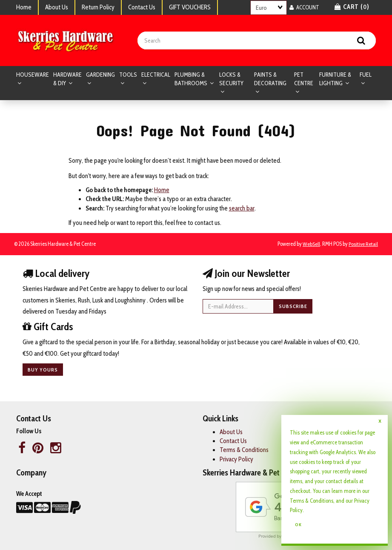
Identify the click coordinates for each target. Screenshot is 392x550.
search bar (242, 208)
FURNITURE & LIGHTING (335, 79)
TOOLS (128, 75)
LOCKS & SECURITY (231, 79)
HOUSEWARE (33, 75)
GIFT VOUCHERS (190, 7)
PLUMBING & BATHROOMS (192, 79)
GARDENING (100, 75)
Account (304, 7)
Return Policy (98, 7)
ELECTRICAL (156, 75)
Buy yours (43, 370)
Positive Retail (363, 244)
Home (24, 7)
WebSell (311, 244)
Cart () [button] (352, 7)
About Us (57, 7)
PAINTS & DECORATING (270, 79)
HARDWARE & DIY (67, 79)
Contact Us (142, 7)
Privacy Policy (236, 459)
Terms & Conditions (312, 501)
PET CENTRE (304, 79)
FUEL (366, 75)
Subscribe (293, 306)
